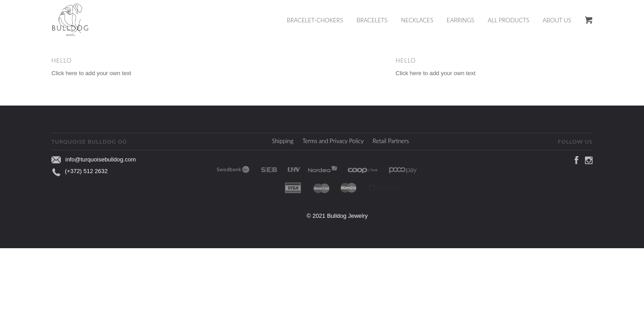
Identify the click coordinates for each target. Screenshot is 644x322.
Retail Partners (391, 141)
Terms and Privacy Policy (333, 141)
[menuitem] (322, 20)
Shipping (283, 141)
